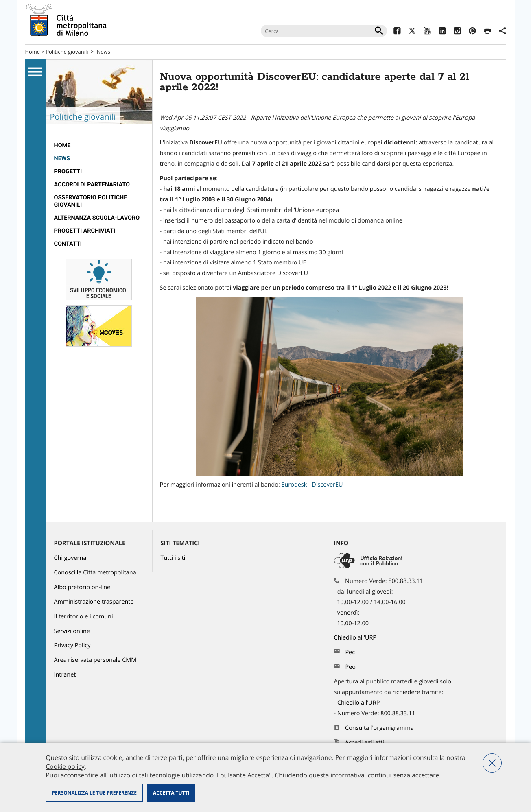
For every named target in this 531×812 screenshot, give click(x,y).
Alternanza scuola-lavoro (97, 218)
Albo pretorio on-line (82, 587)
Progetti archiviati (85, 231)
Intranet (65, 675)
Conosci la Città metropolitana (95, 573)
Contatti (68, 244)
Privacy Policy (72, 645)
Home (33, 52)
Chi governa (70, 558)
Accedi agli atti (365, 743)
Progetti (68, 171)
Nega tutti (492, 763)
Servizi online (72, 631)
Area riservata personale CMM (95, 660)
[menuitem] (99, 146)
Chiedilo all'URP (356, 638)
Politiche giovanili (67, 52)
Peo (350, 667)
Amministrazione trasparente (94, 602)
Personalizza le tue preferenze (94, 793)
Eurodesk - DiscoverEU (312, 485)
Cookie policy (65, 766)
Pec (350, 652)
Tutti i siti (173, 558)
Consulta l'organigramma (379, 728)
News (103, 52)
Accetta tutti (171, 793)
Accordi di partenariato (92, 184)
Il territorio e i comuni (84, 617)
